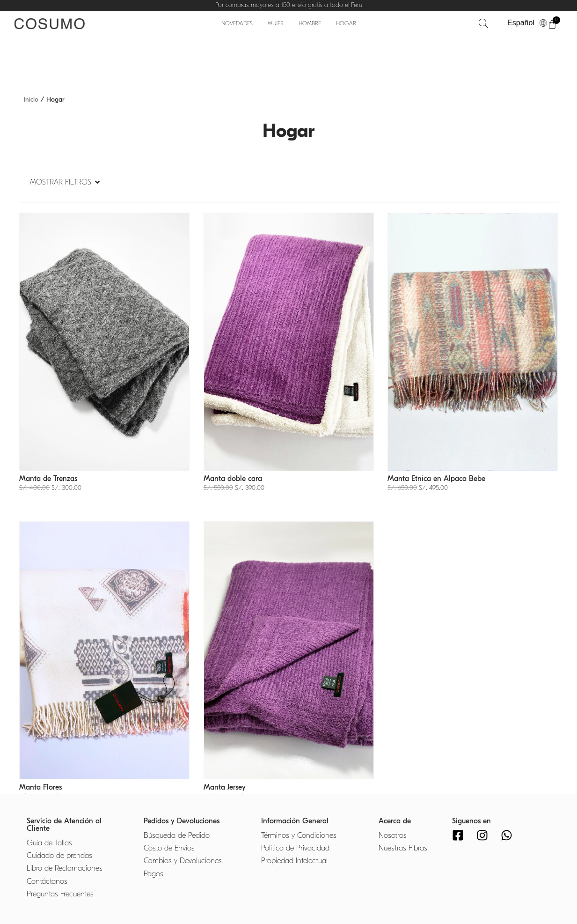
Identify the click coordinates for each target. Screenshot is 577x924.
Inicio (31, 100)
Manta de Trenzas (48, 479)
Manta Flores (40, 787)
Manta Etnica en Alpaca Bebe (436, 479)
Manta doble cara (233, 479)
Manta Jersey (225, 787)
